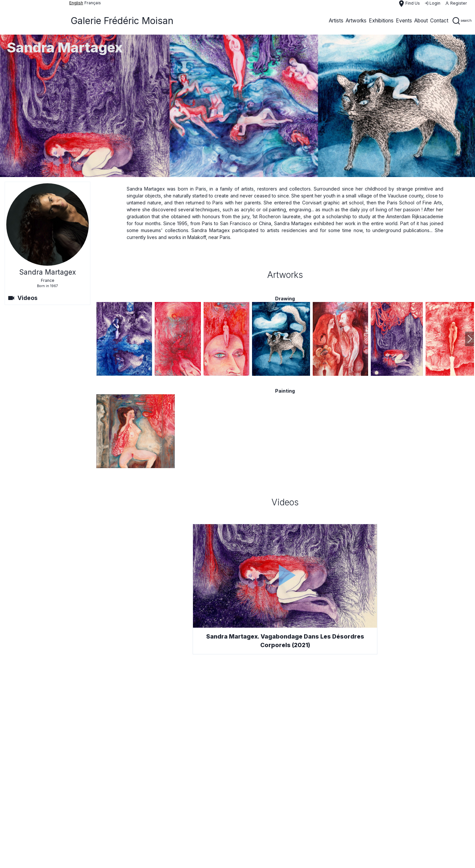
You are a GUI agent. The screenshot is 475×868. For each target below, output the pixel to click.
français (93, 3)
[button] (470, 339)
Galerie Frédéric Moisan (122, 21)
